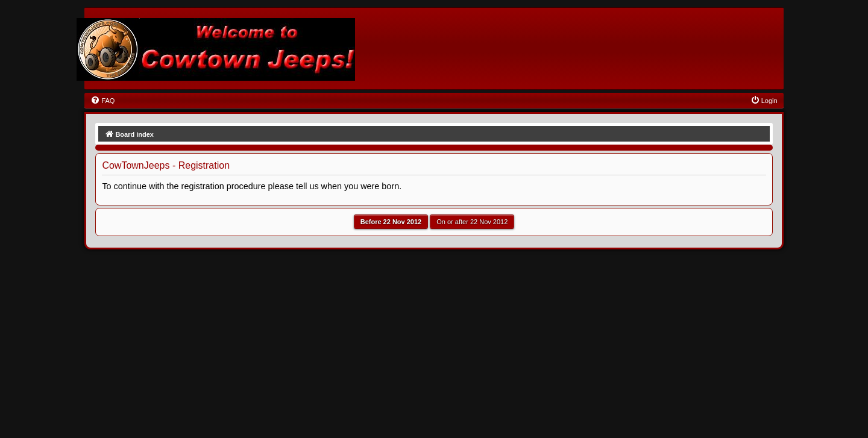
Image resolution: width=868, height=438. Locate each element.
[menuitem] (102, 101)
